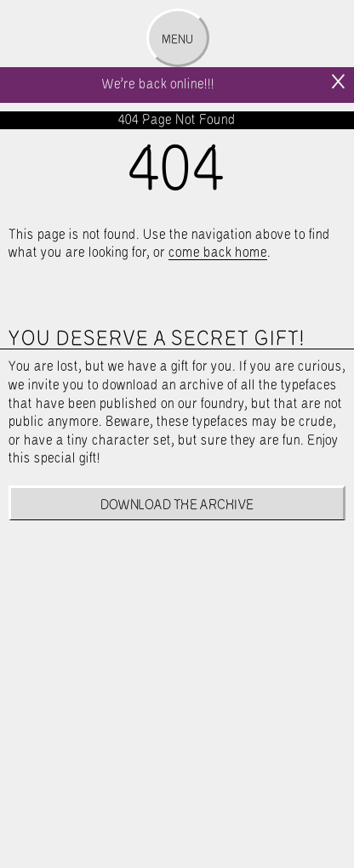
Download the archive (177, 505)
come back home (218, 253)
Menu (177, 40)
